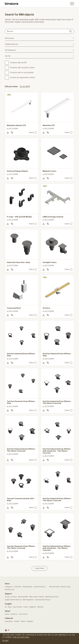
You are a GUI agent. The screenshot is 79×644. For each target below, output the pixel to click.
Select (31, 132)
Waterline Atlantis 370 (16, 125)
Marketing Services (52, 597)
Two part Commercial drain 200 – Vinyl (21, 500)
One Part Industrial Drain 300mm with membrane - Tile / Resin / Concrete (57, 548)
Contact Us (14, 614)
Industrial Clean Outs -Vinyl (18, 262)
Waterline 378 (49, 125)
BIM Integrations (28, 600)
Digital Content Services (13, 600)
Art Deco (46, 308)
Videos (26, 607)
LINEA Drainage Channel (53, 217)
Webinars (40, 607)
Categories (9, 587)
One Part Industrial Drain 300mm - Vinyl (57, 355)
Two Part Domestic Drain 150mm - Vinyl (21, 402)
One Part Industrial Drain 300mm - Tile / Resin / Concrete (21, 450)
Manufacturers (28, 587)
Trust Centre (23, 614)
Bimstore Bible (23, 597)
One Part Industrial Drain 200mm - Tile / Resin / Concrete (57, 500)
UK (7, 630)
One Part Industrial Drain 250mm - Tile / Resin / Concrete (57, 402)
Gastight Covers (50, 262)
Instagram (30, 621)
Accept (5, 640)
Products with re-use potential (22, 73)
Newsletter (9, 621)
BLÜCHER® (25, 86)
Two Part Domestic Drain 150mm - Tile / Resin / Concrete (21, 547)
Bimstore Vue (10, 590)
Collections (18, 587)
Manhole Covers (50, 171)
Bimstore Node (54, 587)
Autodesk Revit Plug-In (43, 600)
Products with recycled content (22, 68)
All (6, 607)
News (10, 607)
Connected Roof (14, 308)
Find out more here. (21, 637)
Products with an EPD (18, 63)
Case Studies (18, 607)
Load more (39, 568)
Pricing (7, 597)
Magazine (33, 607)
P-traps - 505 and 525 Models (19, 217)
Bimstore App (66, 587)
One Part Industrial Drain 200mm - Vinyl (21, 355)
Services (14, 597)
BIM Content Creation (37, 597)
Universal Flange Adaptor (17, 171)
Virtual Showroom (40, 587)
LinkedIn (17, 621)
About (7, 614)
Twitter (23, 621)
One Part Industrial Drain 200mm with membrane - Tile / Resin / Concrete (57, 451)
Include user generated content (23, 77)
